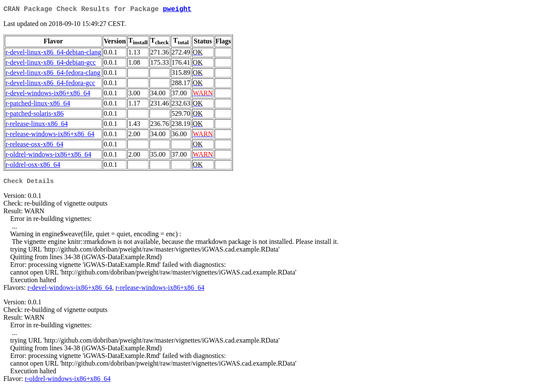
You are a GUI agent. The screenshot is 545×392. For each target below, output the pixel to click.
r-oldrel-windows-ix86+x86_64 (49, 156)
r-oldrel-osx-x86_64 (33, 166)
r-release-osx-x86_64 (34, 146)
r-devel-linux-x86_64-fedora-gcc (50, 84)
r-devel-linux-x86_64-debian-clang (53, 54)
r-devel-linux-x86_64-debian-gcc (51, 64)
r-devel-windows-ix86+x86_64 (48, 95)
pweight (177, 10)
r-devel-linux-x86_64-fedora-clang (53, 74)
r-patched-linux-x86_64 (38, 105)
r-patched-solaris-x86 (35, 115)
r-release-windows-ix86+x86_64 (50, 136)
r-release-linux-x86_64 (37, 125)
